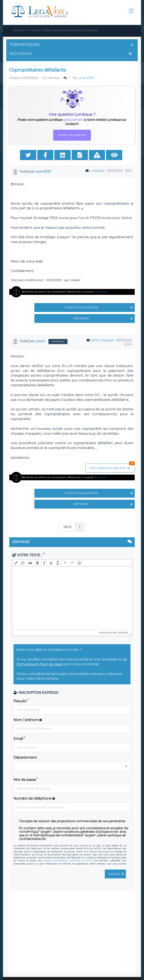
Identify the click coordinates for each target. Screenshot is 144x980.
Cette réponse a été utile (112, 467)
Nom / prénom (28, 720)
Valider (117, 874)
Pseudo (20, 701)
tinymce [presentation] (123, 633)
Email (18, 739)
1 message (97, 171)
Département (25, 757)
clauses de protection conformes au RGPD (68, 861)
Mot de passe (25, 780)
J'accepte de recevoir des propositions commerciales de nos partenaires (72, 821)
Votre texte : (27, 555)
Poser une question (72, 135)
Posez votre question (100, 308)
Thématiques (72, 44)
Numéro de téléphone (34, 798)
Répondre (104, 318)
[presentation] (16, 563)
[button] (16, 563)
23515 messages (102, 340)
